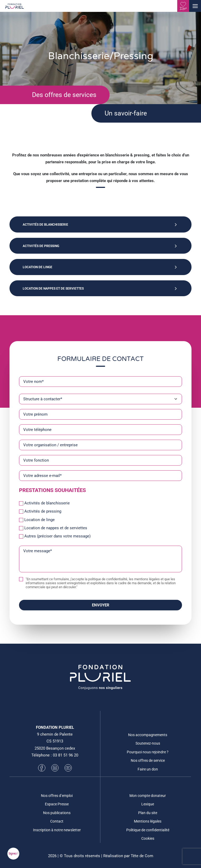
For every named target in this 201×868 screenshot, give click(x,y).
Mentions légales (148, 821)
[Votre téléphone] (101, 430)
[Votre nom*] (101, 382)
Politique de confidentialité (148, 830)
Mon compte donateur (148, 796)
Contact (57, 821)
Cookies (148, 838)
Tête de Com (142, 856)
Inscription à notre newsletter (57, 830)
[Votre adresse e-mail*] (101, 476)
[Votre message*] (101, 559)
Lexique (148, 804)
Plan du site (148, 813)
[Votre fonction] (101, 460)
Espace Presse (57, 804)
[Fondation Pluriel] (15, 8)
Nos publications (57, 813)
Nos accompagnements (148, 735)
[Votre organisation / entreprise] (101, 445)
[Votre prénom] (101, 414)
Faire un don (148, 769)
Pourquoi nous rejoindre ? (148, 752)
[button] (195, 6)
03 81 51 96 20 (66, 755)
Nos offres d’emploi (57, 796)
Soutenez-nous (148, 743)
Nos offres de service (148, 760)
